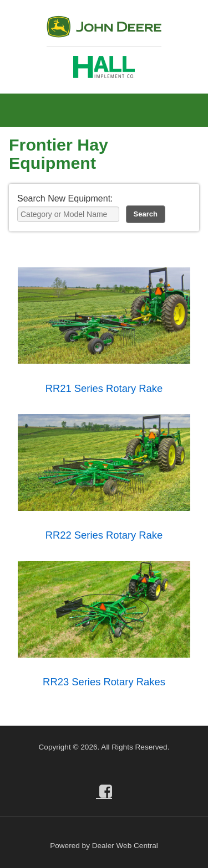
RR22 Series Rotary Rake (104, 535)
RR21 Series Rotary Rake (104, 388)
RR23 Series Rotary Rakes (104, 682)
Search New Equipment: (65, 198)
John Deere (104, 31)
